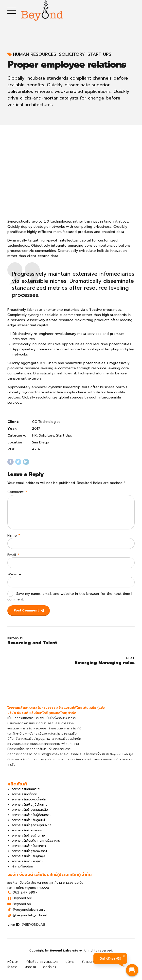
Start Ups (99, 54)
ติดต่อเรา (50, 971)
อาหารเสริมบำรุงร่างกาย (28, 840)
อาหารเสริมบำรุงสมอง (27, 835)
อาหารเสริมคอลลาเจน (27, 793)
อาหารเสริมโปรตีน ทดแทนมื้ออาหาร (36, 845)
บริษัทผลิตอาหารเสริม (22, 727)
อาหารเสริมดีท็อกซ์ (25, 798)
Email (13, 558)
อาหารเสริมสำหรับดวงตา (29, 850)
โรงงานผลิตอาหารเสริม (29, 722)
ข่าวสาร (12, 971)
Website (14, 577)
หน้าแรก (13, 966)
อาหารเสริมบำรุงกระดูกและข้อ (32, 829)
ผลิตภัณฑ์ (117, 966)
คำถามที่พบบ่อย (22, 871)
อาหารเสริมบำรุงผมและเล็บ (30, 814)
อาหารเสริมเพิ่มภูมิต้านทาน (30, 809)
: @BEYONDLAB (26, 929)
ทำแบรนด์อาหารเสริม (62, 733)
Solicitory (72, 54)
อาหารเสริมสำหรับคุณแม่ (28, 824)
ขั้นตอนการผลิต (92, 966)
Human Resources (35, 54)
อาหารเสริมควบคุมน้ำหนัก (29, 804)
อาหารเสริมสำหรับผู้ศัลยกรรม (32, 819)
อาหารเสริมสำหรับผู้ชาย (28, 866)
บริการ (70, 966)
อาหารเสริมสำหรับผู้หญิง (28, 860)
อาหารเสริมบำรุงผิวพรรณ (29, 855)
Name (14, 538)
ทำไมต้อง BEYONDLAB (42, 966)
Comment (17, 492)
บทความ (30, 971)
